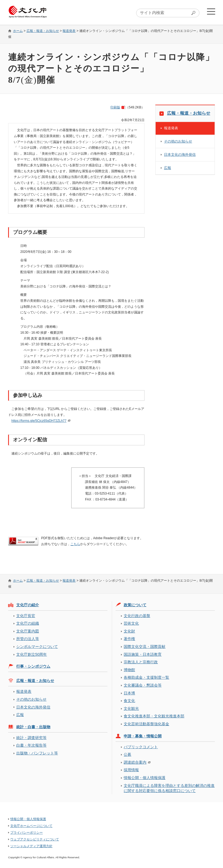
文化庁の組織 (28, 623)
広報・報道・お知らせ (43, 31)
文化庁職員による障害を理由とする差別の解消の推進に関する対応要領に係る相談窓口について (169, 788)
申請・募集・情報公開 (143, 736)
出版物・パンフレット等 (37, 753)
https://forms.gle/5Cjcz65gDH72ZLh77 (39, 421)
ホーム (18, 31)
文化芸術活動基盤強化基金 (146, 724)
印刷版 (115, 107)
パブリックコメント (141, 747)
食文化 (129, 701)
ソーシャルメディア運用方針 (31, 846)
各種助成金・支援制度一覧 (146, 677)
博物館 (129, 670)
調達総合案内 (135, 762)
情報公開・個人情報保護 (145, 778)
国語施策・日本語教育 (143, 654)
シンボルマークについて (37, 647)
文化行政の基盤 (137, 616)
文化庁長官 (26, 616)
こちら (75, 544)
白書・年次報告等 (31, 745)
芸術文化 (131, 623)
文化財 (129, 631)
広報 (168, 168)
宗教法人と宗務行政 (141, 662)
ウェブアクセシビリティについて (35, 839)
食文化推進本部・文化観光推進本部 (154, 716)
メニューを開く (210, 12)
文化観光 (131, 708)
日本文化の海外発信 (180, 155)
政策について (135, 605)
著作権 (129, 639)
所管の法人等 (28, 639)
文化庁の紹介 (28, 605)
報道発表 (69, 31)
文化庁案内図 (28, 631)
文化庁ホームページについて (31, 826)
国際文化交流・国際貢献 (145, 647)
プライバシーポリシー (27, 833)
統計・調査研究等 (31, 738)
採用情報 (131, 770)
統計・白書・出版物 (33, 727)
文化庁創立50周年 (32, 654)
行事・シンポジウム (33, 666)
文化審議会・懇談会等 (143, 685)
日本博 (129, 693)
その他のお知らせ (178, 141)
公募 (127, 754)
